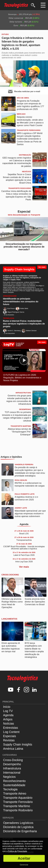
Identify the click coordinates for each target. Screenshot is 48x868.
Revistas (9, 740)
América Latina (13, 749)
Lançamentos (9, 619)
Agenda (24, 524)
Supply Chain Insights (19, 269)
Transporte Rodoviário (18, 810)
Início (7, 707)
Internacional (12, 773)
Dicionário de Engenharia (20, 831)
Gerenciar (24, 865)
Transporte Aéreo (15, 793)
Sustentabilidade (14, 785)
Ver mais (42, 267)
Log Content (11, 732)
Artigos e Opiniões (11, 457)
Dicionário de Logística (18, 827)
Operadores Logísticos (18, 823)
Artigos (8, 719)
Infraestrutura (12, 768)
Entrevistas (11, 728)
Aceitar (24, 858)
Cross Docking (10, 575)
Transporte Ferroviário (18, 802)
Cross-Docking (13, 760)
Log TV (8, 711)
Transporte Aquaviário (18, 798)
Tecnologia (10, 789)
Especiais (10, 736)
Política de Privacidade (18, 851)
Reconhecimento (14, 781)
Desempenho (12, 764)
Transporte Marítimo (17, 806)
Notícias (9, 723)
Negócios (9, 777)
